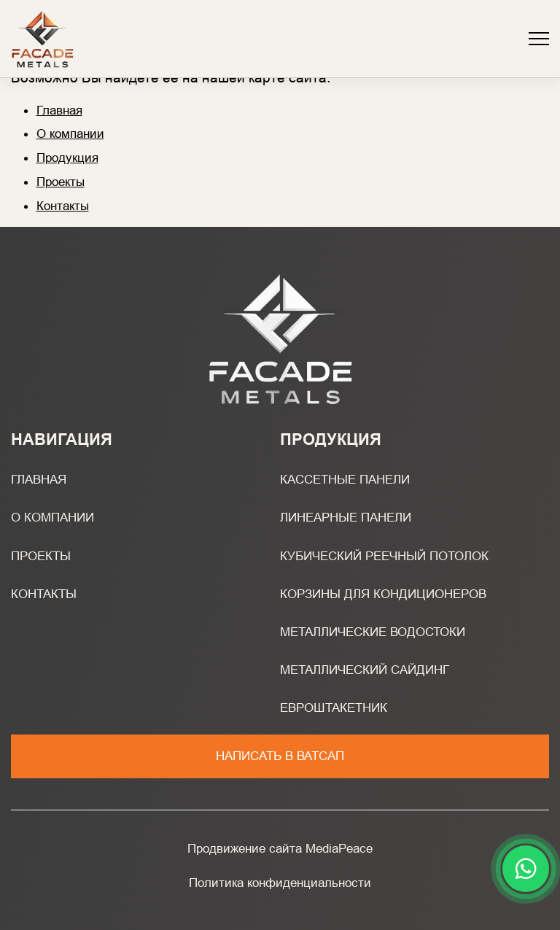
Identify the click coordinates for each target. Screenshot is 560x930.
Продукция (67, 158)
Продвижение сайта (245, 848)
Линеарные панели (346, 517)
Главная (59, 110)
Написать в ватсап (280, 756)
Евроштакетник (334, 708)
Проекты (61, 182)
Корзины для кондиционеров (383, 594)
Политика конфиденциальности (280, 883)
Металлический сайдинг (365, 670)
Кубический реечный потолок (384, 556)
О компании (70, 133)
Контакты (63, 206)
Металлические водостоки (373, 632)
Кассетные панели (345, 479)
